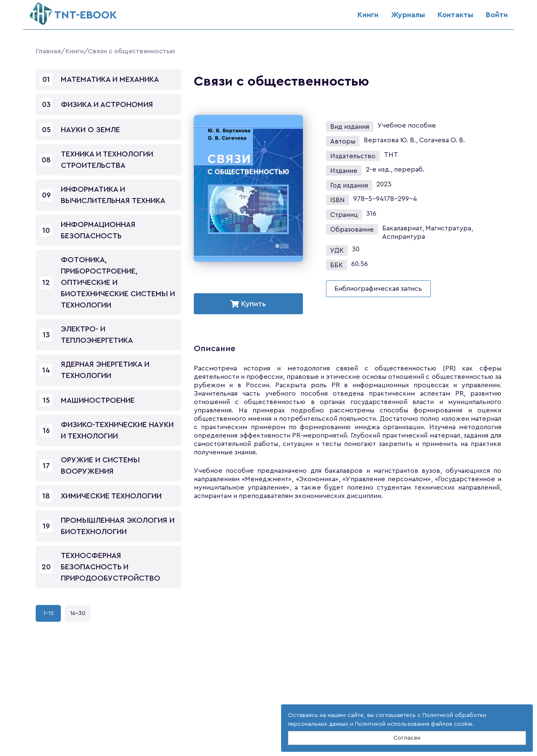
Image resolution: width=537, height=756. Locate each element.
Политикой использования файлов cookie (414, 724)
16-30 (78, 613)
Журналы (408, 15)
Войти (497, 15)
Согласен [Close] (407, 738)
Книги (368, 15)
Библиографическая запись (378, 289)
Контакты (455, 15)
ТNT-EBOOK (73, 12)
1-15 (48, 613)
